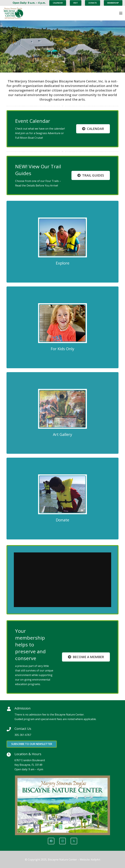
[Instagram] (62, 841)
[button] (121, 13)
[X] (74, 841)
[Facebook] (51, 841)
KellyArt (96, 860)
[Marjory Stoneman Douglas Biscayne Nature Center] (15, 13)
